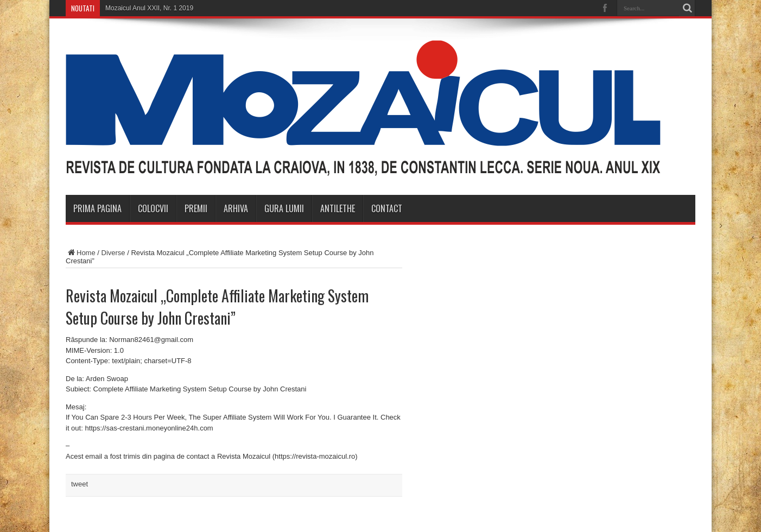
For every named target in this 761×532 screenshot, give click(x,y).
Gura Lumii (284, 208)
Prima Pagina (97, 208)
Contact (387, 208)
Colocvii (153, 208)
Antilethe (338, 208)
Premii (196, 208)
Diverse (113, 253)
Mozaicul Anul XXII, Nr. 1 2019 (149, 8)
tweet (80, 484)
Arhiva (236, 208)
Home (81, 253)
